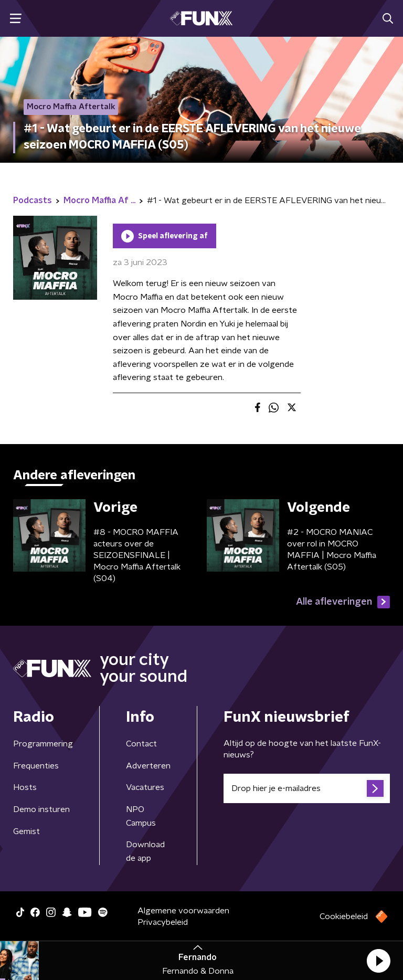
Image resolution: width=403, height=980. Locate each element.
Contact (141, 744)
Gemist (26, 831)
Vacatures (145, 787)
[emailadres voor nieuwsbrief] (307, 788)
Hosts (25, 787)
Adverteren (148, 766)
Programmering (43, 744)
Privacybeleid (163, 922)
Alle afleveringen (343, 602)
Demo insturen (41, 809)
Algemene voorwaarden (183, 911)
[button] (378, 961)
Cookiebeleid (344, 916)
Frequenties (36, 766)
